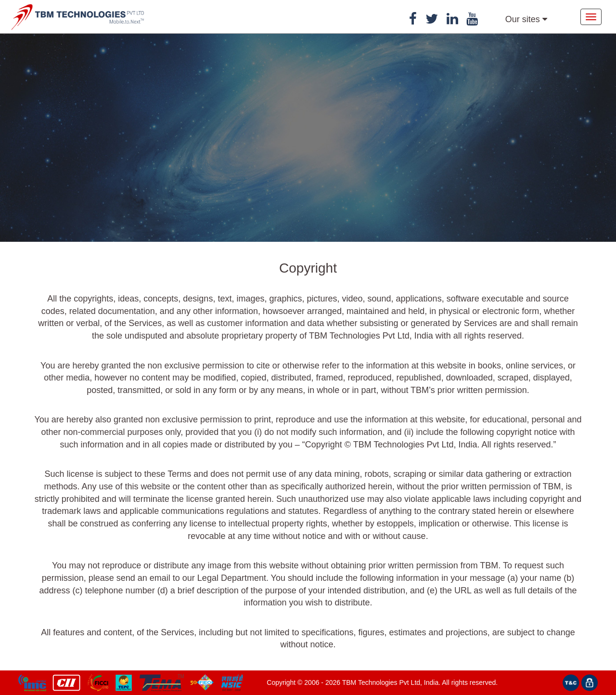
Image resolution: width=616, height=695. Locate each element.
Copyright (281, 682)
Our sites (526, 19)
